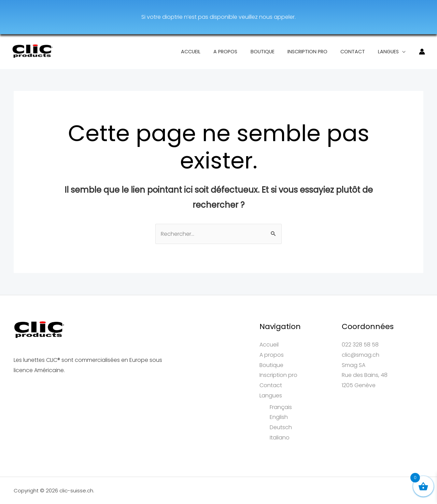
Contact (357, 52)
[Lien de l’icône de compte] (422, 52)
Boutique (273, 52)
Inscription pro (315, 52)
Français (281, 407)
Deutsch (281, 427)
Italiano (280, 438)
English (279, 417)
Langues (390, 52)
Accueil (208, 52)
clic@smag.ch (361, 355)
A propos (240, 52)
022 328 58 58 (360, 345)
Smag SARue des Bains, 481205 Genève (365, 375)
